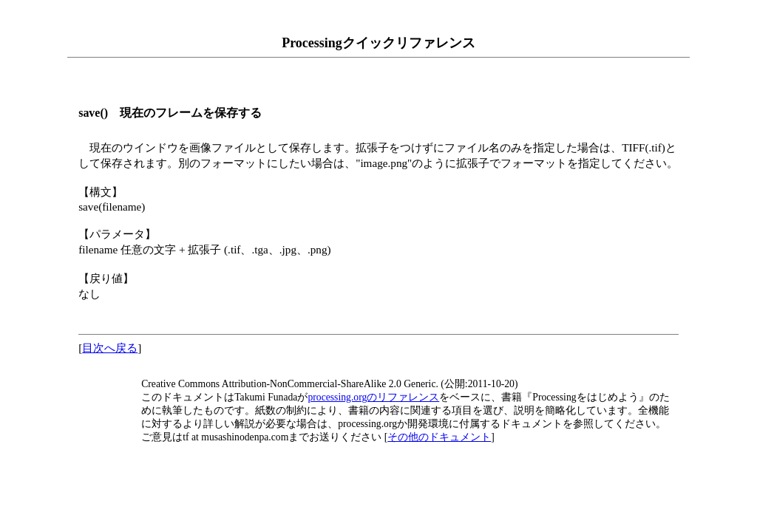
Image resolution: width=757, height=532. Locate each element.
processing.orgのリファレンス (373, 397)
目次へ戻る (110, 348)
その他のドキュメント (439, 437)
